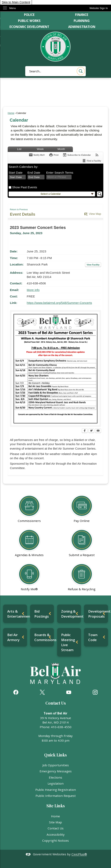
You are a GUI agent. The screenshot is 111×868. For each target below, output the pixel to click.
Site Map (55, 822)
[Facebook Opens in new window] (85, 431)
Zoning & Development (71, 614)
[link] (99, 8)
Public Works (29, 21)
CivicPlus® (79, 854)
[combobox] (17, 177)
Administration (82, 27)
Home (11, 113)
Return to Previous (19, 209)
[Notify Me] (37, 155)
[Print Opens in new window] (54, 155)
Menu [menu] (13, 8)
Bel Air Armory (13, 637)
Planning (82, 21)
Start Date (16, 173)
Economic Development (29, 27)
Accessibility (56, 834)
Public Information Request (56, 796)
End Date (34, 173)
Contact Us (56, 828)
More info (33, 290)
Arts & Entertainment (17, 614)
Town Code (93, 637)
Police (29, 15)
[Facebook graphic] (16, 692)
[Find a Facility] (92, 161)
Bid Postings (42, 614)
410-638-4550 (61, 727)
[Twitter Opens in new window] (91, 431)
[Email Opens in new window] (98, 431)
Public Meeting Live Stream (68, 642)
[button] (81, 71)
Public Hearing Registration (56, 790)
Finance (82, 15)
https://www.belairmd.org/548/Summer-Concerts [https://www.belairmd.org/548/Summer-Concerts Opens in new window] (59, 303)
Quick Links (55, 755)
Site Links (56, 806)
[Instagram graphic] (95, 692)
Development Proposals (98, 614)
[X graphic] (42, 692)
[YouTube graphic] (69, 692)
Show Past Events (25, 187)
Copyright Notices (55, 840)
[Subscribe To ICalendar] (77, 155)
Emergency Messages (56, 771)
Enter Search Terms (60, 173)
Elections (55, 777)
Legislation (56, 783)
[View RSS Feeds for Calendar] (97, 155)
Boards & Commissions (44, 637)
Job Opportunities (56, 765)
